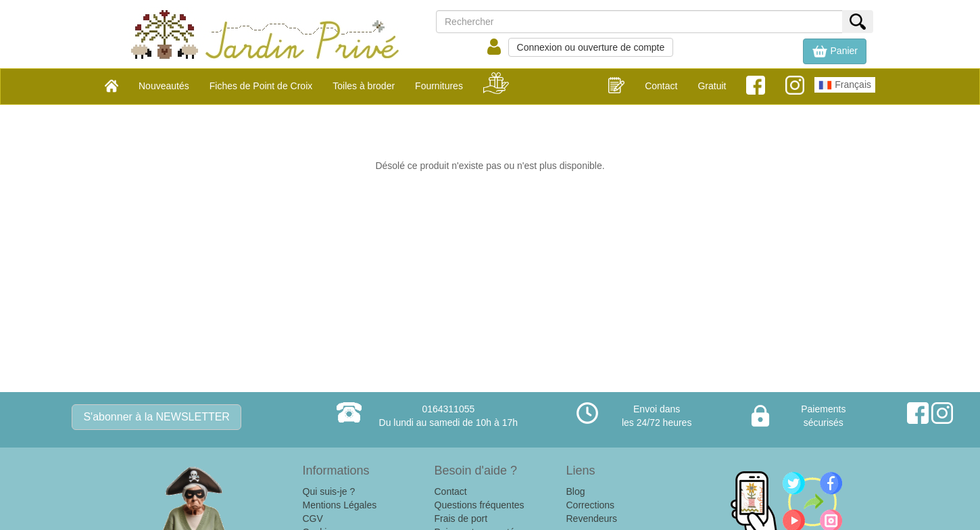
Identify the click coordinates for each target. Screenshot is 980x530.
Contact (661, 86)
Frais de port (461, 519)
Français (845, 85)
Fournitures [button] (439, 86)
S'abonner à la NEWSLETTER (156, 417)
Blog (576, 491)
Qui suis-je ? (329, 491)
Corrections (591, 505)
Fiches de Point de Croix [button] (261, 86)
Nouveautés (164, 86)
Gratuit (712, 86)
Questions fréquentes (480, 505)
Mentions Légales (340, 505)
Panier (835, 51)
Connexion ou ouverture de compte (591, 47)
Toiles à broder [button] (364, 86)
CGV (313, 519)
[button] (835, 51)
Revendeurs (592, 519)
